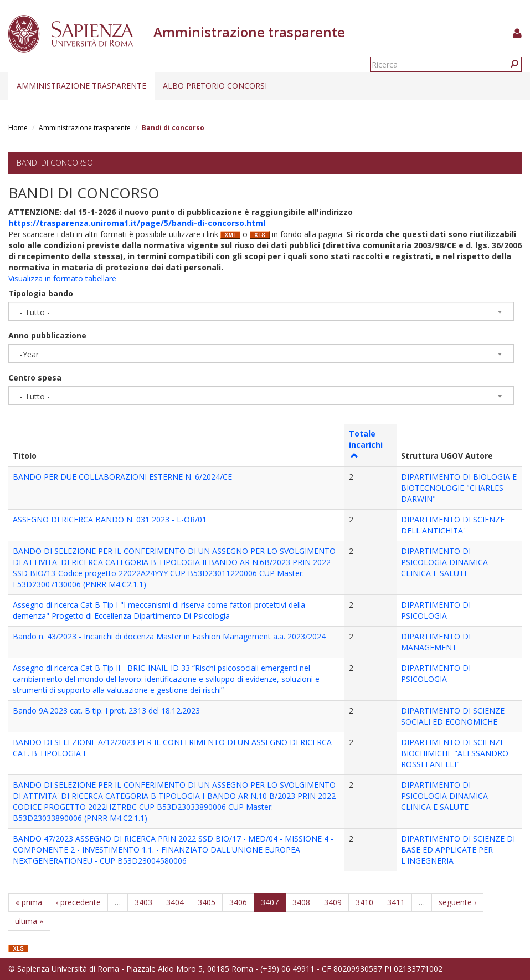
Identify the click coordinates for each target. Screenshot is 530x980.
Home (18, 128)
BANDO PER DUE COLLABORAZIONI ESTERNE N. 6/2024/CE (122, 477)
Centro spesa (35, 378)
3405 (207, 902)
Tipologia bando (41, 293)
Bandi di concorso (55, 163)
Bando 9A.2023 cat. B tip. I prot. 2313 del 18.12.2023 (106, 710)
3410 (364, 902)
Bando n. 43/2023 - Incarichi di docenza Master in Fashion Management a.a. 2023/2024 (169, 636)
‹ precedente (78, 902)
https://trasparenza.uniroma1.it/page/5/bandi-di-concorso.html (137, 223)
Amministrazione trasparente (81, 86)
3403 (143, 902)
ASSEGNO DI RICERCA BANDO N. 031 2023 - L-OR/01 (110, 519)
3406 (238, 902)
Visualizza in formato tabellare (62, 278)
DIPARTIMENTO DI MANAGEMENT (436, 642)
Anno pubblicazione (47, 335)
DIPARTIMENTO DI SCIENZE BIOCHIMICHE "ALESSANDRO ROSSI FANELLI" (455, 753)
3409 (333, 902)
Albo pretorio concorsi (215, 86)
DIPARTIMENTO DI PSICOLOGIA (436, 610)
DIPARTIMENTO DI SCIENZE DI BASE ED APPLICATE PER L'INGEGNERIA (458, 850)
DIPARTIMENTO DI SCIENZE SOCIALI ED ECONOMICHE (453, 716)
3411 (396, 902)
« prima (29, 902)
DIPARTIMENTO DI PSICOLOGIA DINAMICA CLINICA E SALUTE (444, 562)
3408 (301, 902)
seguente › (457, 902)
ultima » (29, 921)
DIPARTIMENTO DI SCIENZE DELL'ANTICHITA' (453, 525)
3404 (175, 902)
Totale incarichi (366, 444)
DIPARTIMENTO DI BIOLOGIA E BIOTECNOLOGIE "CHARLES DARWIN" (459, 488)
